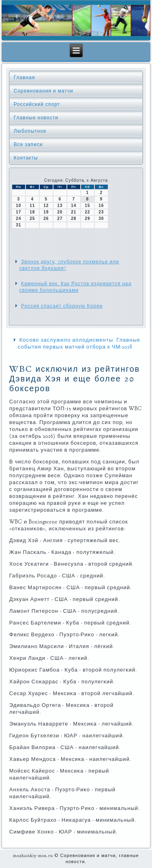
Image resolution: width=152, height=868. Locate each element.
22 (87, 212)
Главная (25, 78)
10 (18, 206)
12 (46, 206)
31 (18, 225)
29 (87, 219)
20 (60, 212)
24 (18, 219)
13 (60, 206)
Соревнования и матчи (44, 91)
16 (101, 206)
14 (74, 206)
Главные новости (36, 118)
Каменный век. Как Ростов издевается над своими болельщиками (76, 287)
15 (87, 206)
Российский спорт (37, 104)
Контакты (26, 158)
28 (74, 219)
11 (32, 206)
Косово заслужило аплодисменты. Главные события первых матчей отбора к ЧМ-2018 (79, 344)
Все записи (28, 144)
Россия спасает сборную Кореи (62, 306)
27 (60, 219)
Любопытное (30, 131)
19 (46, 212)
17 (18, 212)
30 (101, 219)
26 (46, 219)
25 (32, 219)
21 (74, 212)
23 (101, 212)
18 (32, 212)
